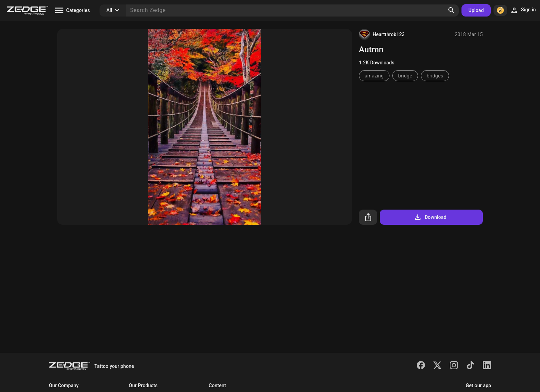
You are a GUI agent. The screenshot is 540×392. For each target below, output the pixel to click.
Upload (476, 10)
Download (430, 217)
